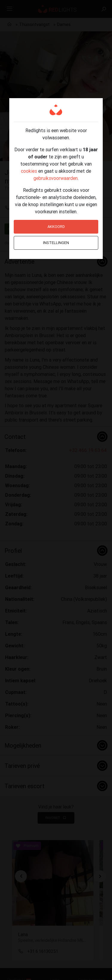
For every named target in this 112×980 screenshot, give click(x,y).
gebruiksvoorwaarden (56, 178)
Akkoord (56, 227)
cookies (29, 171)
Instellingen (56, 243)
